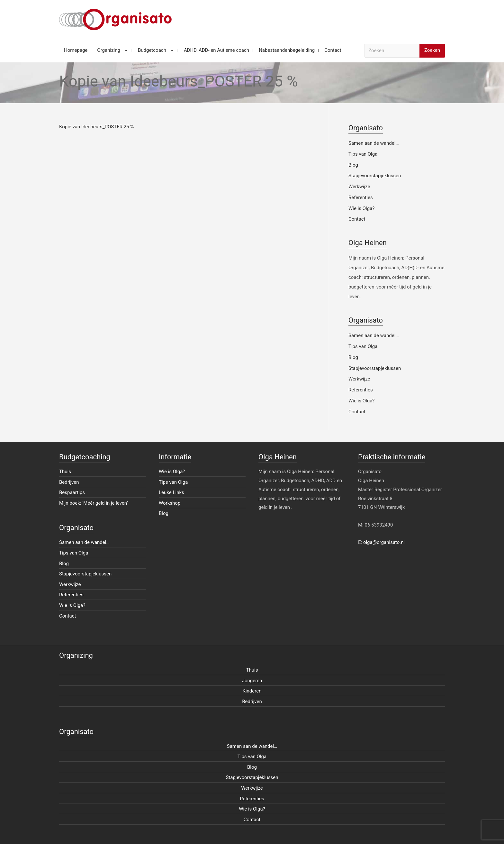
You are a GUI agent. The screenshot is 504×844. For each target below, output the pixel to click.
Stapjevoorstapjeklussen (375, 176)
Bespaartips (72, 492)
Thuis (65, 472)
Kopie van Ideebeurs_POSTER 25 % (96, 127)
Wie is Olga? (361, 208)
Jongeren (252, 681)
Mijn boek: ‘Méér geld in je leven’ (94, 503)
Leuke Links (171, 492)
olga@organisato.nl (384, 542)
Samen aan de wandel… (373, 143)
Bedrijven (69, 482)
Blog (353, 165)
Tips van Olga (363, 154)
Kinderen (252, 691)
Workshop (170, 503)
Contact (357, 219)
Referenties (361, 197)
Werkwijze (359, 187)
